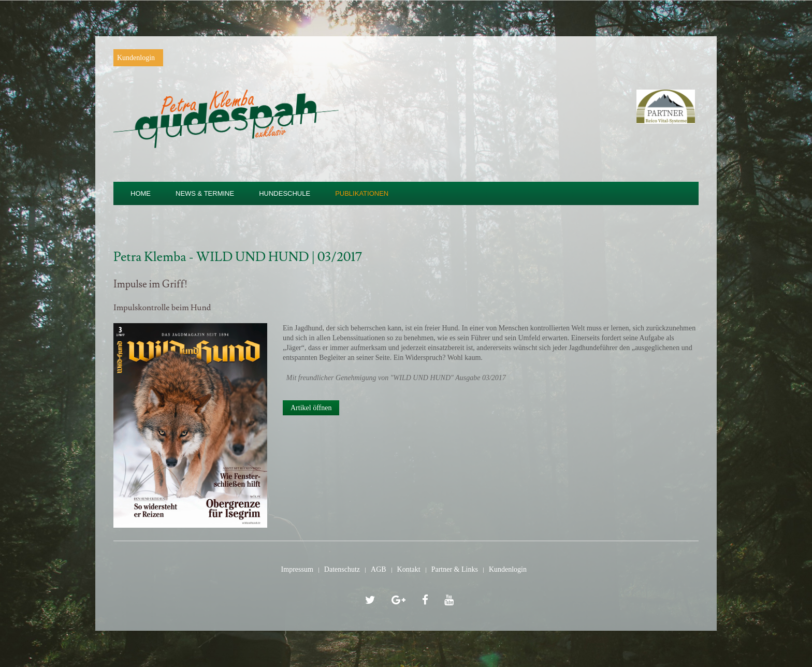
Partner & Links (455, 569)
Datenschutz (342, 569)
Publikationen (362, 193)
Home (141, 193)
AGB (379, 569)
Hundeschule (285, 193)
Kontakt (409, 569)
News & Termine (205, 193)
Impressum (297, 569)
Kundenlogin (136, 58)
